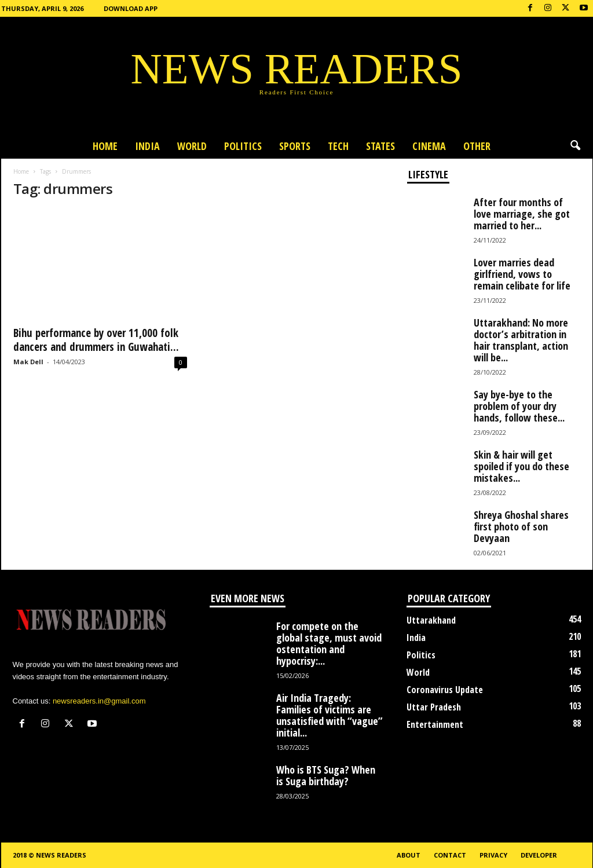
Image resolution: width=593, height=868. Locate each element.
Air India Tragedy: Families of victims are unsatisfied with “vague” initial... (330, 715)
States (380, 146)
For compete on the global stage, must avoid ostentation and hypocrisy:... (329, 643)
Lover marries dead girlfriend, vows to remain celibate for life (522, 274)
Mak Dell (28, 362)
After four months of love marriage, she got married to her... (522, 214)
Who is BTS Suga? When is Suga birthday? (326, 775)
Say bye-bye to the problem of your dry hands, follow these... (519, 406)
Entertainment (435, 724)
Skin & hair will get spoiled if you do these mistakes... (521, 466)
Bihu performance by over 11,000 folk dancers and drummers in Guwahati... (96, 340)
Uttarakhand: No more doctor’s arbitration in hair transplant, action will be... (521, 340)
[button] (575, 146)
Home (105, 146)
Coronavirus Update (445, 690)
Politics (243, 146)
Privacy (493, 855)
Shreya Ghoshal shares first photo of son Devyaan (521, 526)
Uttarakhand (431, 620)
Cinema (429, 146)
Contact (450, 855)
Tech (338, 146)
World (192, 146)
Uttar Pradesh (434, 707)
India (147, 146)
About (409, 855)
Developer (539, 855)
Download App (131, 8)
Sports (295, 146)
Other (477, 146)
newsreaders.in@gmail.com (99, 701)
